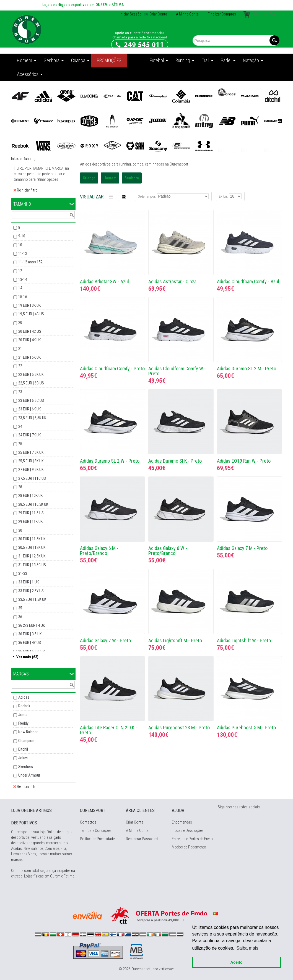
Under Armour (29, 775)
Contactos (88, 822)
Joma (23, 715)
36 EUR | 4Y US (30, 643)
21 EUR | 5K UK (29, 357)
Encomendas (182, 822)
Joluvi (23, 758)
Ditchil (23, 749)
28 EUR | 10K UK (30, 496)
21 (20, 348)
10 (20, 245)
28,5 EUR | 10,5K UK (33, 504)
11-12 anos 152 (30, 262)
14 (20, 288)
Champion (26, 741)
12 (20, 271)
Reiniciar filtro (25, 190)
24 (20, 426)
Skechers (26, 767)
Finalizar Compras (222, 14)
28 (20, 487)
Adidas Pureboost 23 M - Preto (179, 728)
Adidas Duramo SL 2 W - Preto (110, 461)
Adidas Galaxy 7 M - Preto (242, 548)
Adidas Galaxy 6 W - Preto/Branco (168, 551)
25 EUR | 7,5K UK (31, 452)
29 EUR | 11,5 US (31, 513)
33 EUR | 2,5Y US (31, 591)
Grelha (124, 196)
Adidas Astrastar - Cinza (172, 281)
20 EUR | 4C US (30, 331)
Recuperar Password (142, 839)
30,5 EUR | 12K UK (32, 547)
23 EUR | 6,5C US (31, 400)
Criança (89, 178)
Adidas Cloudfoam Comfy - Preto (112, 369)
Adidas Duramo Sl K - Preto (175, 461)
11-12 (23, 253)
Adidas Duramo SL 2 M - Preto (247, 369)
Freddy (23, 723)
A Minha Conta (187, 14)
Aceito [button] (235, 961)
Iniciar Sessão (131, 14)
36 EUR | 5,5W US (32, 651)
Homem (110, 178)
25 (20, 444)
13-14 (23, 279)
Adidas (24, 697)
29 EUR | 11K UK (30, 522)
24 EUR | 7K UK (29, 435)
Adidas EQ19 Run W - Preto (244, 461)
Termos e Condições (96, 830)
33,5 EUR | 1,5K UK (32, 599)
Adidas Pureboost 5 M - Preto (246, 728)
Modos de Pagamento (189, 847)
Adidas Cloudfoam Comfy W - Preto (177, 371)
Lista (111, 196)
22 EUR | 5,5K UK (31, 374)
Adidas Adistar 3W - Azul (104, 281)
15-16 (23, 297)
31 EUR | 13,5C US (32, 565)
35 (20, 608)
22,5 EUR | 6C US (31, 383)
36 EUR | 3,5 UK (30, 634)
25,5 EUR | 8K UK (31, 461)
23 (20, 392)
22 (20, 366)
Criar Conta (158, 14)
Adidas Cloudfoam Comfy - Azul (248, 281)
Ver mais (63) (27, 657)
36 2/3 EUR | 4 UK (32, 625)
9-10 (22, 236)
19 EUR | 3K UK (29, 305)
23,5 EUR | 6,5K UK (32, 418)
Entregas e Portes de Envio (192, 839)
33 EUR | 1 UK (28, 582)
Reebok (24, 706)
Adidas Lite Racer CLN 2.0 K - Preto (109, 730)
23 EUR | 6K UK (29, 409)
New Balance (28, 732)
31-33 (23, 573)
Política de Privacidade (97, 839)
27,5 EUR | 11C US (32, 478)
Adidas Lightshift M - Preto (175, 640)
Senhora (132, 178)
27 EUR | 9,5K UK (31, 470)
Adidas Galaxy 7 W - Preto (105, 640)
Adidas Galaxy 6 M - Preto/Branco (99, 551)
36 (20, 617)
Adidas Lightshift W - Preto (244, 640)
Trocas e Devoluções (188, 830)
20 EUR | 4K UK (29, 340)
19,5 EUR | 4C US (31, 314)
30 (20, 530)
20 (20, 323)
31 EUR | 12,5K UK (32, 556)
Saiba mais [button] (246, 947)
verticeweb (167, 969)
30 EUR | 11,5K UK (32, 539)
